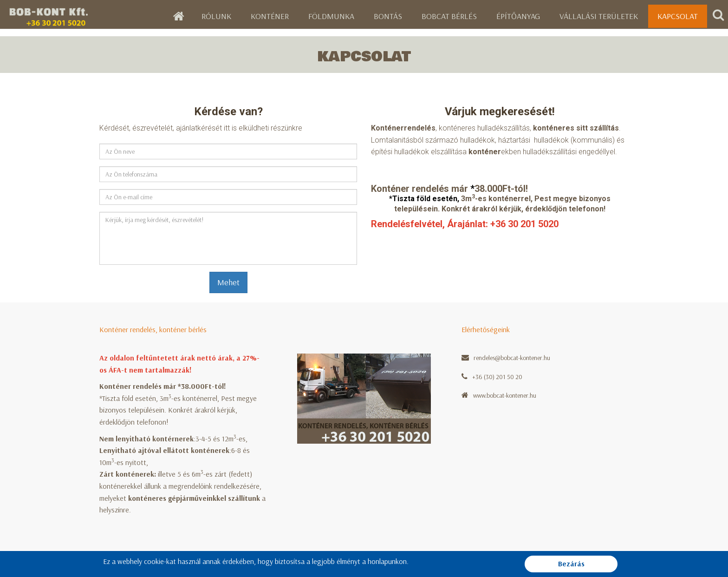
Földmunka (331, 16)
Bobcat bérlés (449, 16)
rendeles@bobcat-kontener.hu (512, 358)
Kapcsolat (678, 16)
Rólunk (216, 16)
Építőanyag (518, 16)
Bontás (388, 16)
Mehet (228, 282)
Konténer (270, 16)
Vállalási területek (599, 16)
